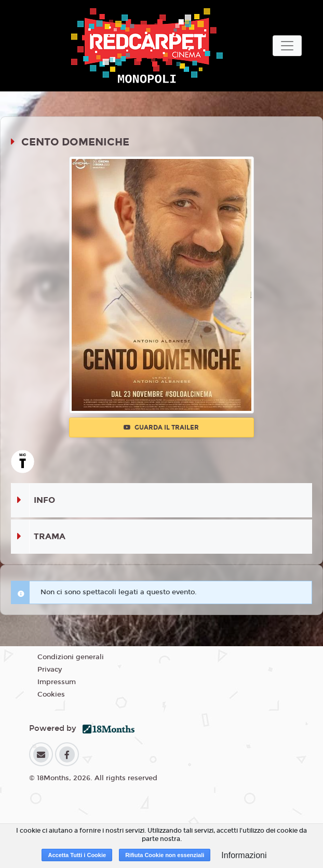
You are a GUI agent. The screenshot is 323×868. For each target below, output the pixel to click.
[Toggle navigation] (287, 46)
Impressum (57, 682)
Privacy (50, 670)
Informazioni (244, 855)
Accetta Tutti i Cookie (77, 855)
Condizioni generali (71, 657)
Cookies (51, 695)
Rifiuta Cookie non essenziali (165, 855)
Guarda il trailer (161, 428)
